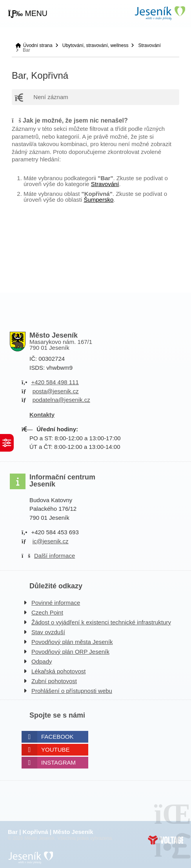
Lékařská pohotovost (58, 671)
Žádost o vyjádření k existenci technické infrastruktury (101, 622)
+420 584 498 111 (55, 382)
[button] (28, 14)
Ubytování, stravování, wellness (95, 45)
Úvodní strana (160, 13)
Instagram (58, 762)
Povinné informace (56, 603)
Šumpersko (98, 200)
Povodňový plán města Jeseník (72, 642)
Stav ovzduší (48, 632)
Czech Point (47, 612)
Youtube (55, 750)
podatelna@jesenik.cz (61, 400)
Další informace (55, 556)
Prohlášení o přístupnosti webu (72, 691)
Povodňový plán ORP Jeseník (70, 652)
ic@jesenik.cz (51, 541)
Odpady (42, 661)
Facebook (57, 737)
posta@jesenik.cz (56, 391)
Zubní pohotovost (54, 681)
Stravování (149, 45)
